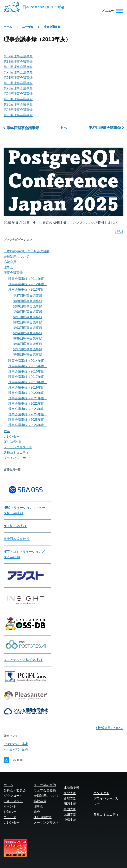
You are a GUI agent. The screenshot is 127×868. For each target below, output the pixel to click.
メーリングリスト (46, 822)
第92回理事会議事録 (18, 83)
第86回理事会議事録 (23, 128)
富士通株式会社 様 (17, 539)
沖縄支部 (70, 820)
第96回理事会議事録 (18, 104)
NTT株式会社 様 (15, 526)
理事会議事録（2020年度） (28, 393)
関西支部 (70, 804)
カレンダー (12, 436)
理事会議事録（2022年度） (28, 404)
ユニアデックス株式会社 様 (23, 660)
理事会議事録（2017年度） (28, 377)
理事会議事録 (52, 27)
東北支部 (70, 793)
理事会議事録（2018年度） (28, 382)
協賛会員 (10, 262)
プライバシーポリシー (19, 458)
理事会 (8, 267)
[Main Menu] (112, 11)
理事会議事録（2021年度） (28, 398)
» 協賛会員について (110, 728)
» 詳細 (119, 231)
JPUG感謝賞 (13, 442)
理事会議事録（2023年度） (28, 409)
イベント (10, 806)
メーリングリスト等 (18, 447)
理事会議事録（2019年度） (28, 387)
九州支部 (70, 815)
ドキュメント (13, 801)
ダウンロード (13, 796)
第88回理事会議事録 (18, 62)
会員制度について (16, 257)
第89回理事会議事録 (18, 67)
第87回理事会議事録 (18, 56)
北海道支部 (72, 788)
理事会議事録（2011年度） (28, 279)
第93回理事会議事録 (18, 88)
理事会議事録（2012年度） (28, 284)
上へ (63, 128)
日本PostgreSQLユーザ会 (44, 7)
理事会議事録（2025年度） (28, 420)
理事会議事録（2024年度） (28, 414)
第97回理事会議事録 (18, 110)
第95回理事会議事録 (18, 99)
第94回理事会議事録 (18, 94)
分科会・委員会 (15, 790)
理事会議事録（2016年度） (28, 371)
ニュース (10, 817)
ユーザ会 (28, 27)
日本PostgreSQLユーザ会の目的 (27, 251)
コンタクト (101, 793)
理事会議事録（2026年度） (28, 425)
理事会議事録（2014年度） (28, 361)
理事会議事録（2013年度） (28, 289)
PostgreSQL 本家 (16, 744)
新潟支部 (70, 798)
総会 (7, 431)
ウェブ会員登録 (45, 790)
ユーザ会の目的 (45, 785)
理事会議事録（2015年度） (28, 366)
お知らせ (10, 812)
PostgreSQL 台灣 (16, 749)
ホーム (8, 27)
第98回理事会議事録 (18, 115)
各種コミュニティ (16, 453)
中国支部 (70, 809)
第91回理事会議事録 (18, 78)
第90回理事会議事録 (18, 72)
